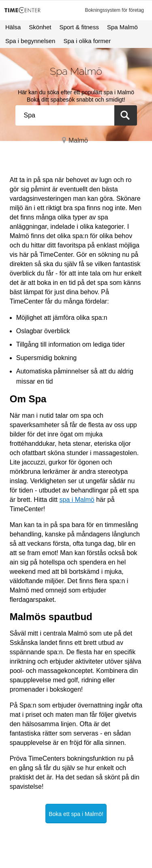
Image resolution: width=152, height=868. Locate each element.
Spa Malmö (122, 27)
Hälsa (13, 27)
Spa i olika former (87, 41)
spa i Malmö (77, 500)
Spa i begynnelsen (30, 41)
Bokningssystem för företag (115, 10)
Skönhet (40, 27)
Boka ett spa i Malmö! (76, 814)
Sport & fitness (79, 27)
